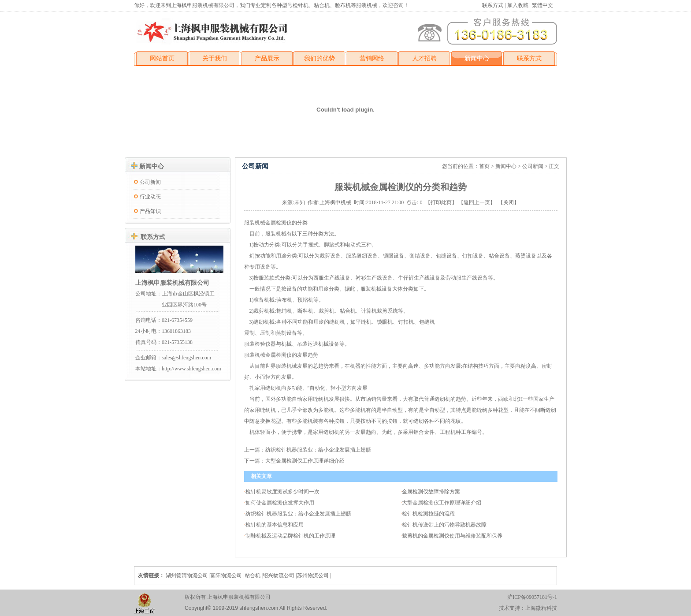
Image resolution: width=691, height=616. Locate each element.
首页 (484, 166)
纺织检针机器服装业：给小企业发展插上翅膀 (318, 450)
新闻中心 (477, 58)
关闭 (509, 202)
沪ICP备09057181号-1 (532, 597)
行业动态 (150, 197)
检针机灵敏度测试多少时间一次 (282, 492)
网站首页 (162, 58)
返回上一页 (477, 202)
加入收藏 (518, 5)
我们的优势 (319, 58)
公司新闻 (150, 182)
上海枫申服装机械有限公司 (172, 283)
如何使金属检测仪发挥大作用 (280, 503)
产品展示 (267, 58)
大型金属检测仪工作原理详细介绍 (305, 461)
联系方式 (493, 5)
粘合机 (253, 575)
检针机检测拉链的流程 (428, 514)
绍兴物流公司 (279, 575)
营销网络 (372, 58)
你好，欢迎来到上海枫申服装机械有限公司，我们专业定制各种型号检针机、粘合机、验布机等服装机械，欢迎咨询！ (271, 5)
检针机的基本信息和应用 (275, 525)
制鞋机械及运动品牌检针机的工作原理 (290, 536)
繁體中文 (542, 5)
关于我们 (215, 58)
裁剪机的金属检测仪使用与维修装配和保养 (452, 536)
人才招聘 (424, 58)
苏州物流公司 (313, 575)
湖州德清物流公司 (187, 575)
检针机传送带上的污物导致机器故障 (444, 525)
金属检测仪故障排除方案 (431, 492)
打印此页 (441, 202)
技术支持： (512, 608)
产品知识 (150, 211)
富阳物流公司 (226, 575)
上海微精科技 (541, 608)
